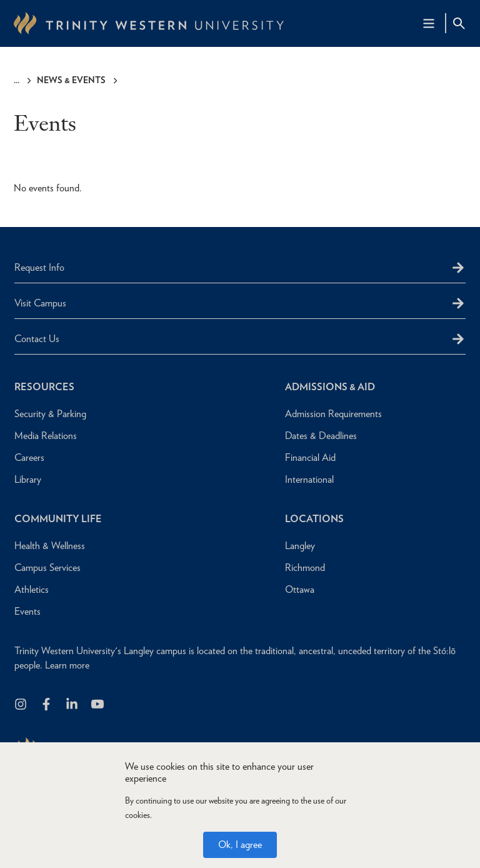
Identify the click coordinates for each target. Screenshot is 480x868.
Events (27, 611)
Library (28, 479)
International (309, 479)
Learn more (67, 665)
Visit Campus (40, 303)
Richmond (305, 568)
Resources (44, 387)
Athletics (32, 589)
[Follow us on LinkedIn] (73, 705)
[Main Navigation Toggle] (429, 23)
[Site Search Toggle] (459, 23)
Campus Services (47, 568)
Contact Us (37, 339)
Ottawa (300, 589)
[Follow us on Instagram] (22, 705)
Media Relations (46, 436)
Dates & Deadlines (321, 436)
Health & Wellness (50, 546)
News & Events (71, 80)
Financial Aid (310, 457)
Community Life (58, 519)
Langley (300, 546)
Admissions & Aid (330, 387)
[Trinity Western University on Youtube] (98, 705)
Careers (29, 457)
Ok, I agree (240, 845)
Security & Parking (50, 414)
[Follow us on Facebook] (47, 705)
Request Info (39, 267)
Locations (314, 519)
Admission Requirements (333, 414)
